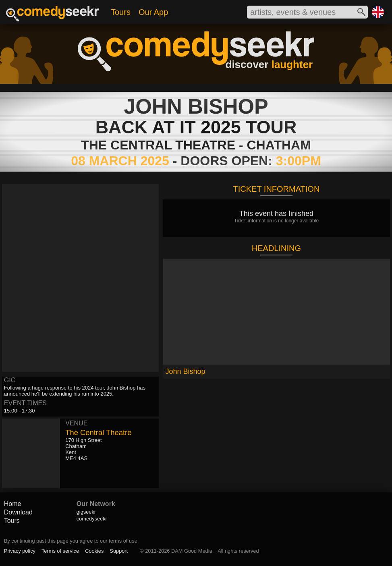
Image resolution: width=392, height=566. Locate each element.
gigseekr (86, 512)
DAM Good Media (192, 551)
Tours (121, 12)
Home (13, 504)
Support (119, 551)
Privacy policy (20, 551)
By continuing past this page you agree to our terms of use (71, 541)
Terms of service (60, 551)
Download (18, 512)
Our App (153, 12)
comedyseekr (92, 519)
